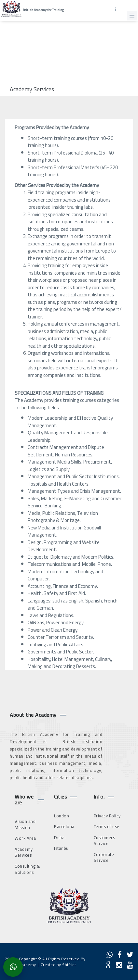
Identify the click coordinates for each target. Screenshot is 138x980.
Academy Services (24, 852)
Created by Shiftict (58, 965)
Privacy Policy (107, 816)
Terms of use (107, 826)
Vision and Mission (25, 824)
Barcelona (64, 826)
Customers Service (104, 841)
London (62, 816)
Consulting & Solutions (27, 869)
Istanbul (62, 848)
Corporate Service (104, 857)
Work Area (25, 838)
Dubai (60, 837)
